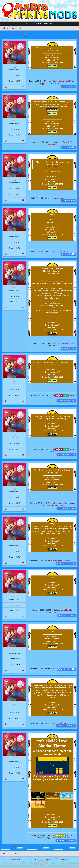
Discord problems (59, 198)
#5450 (73, 254)
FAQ (42, 24)
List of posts (16, 28)
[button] (62, 86)
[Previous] (6, 35)
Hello (54, 669)
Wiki (51, 24)
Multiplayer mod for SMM (62, 561)
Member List (16, 859)
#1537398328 (71, 726)
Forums (35, 24)
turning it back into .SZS (62, 81)
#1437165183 (71, 841)
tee (8, 28)
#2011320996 (71, 563)
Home (28, 24)
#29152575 (72, 615)
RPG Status (52, 66)
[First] (3, 35)
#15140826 (72, 669)
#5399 (73, 147)
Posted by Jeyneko (53, 167)
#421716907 (71, 454)
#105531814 (71, 401)
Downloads (52, 113)
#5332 (73, 86)
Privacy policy (39, 865)
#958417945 (71, 508)
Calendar (64, 859)
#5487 (73, 349)
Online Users (33, 859)
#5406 (73, 201)
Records (49, 859)
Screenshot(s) (52, 110)
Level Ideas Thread (59, 723)
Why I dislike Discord (60, 251)
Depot (46, 24)
